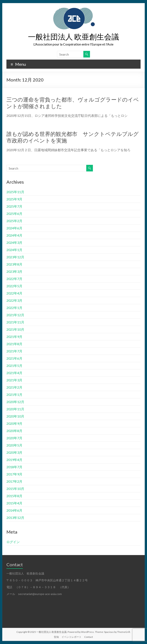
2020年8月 (14, 431)
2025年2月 (14, 221)
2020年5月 (14, 445)
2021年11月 (15, 322)
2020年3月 (14, 452)
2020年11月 (15, 409)
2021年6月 (14, 358)
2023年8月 (14, 264)
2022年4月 (14, 293)
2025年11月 (15, 192)
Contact (89, 637)
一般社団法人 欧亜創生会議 (73, 37)
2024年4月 (14, 235)
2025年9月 (14, 199)
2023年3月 (14, 271)
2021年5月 (14, 366)
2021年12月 (15, 315)
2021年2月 (14, 387)
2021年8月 (14, 344)
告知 (56, 637)
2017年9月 (14, 474)
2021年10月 (15, 329)
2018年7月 (14, 467)
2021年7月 (14, 351)
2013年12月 (15, 518)
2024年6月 (14, 228)
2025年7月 (14, 206)
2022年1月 (14, 308)
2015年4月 (14, 503)
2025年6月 (14, 214)
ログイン (13, 542)
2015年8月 (14, 496)
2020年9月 (14, 423)
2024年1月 (14, 250)
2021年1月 (14, 394)
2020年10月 (15, 416)
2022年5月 (14, 286)
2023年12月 (15, 257)
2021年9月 (14, 337)
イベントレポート (72, 637)
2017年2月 (14, 481)
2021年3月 (14, 380)
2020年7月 (14, 438)
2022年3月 (14, 300)
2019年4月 (14, 460)
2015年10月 (15, 489)
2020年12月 (15, 402)
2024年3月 (14, 242)
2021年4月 (14, 373)
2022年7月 (14, 279)
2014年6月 (14, 510)
